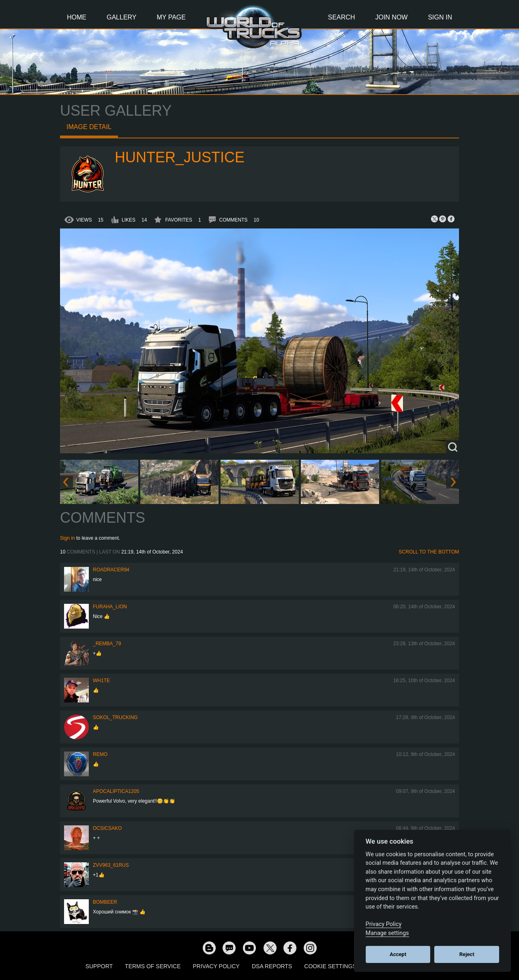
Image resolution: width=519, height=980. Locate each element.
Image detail (89, 127)
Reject (467, 954)
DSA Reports (272, 966)
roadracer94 (111, 570)
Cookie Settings (330, 966)
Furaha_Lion (110, 607)
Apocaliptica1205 (116, 791)
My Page (171, 17)
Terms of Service (153, 966)
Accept (398, 954)
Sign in (68, 538)
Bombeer (105, 902)
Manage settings (387, 933)
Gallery (122, 17)
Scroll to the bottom (429, 552)
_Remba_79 (107, 644)
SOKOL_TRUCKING (115, 717)
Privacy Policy (216, 966)
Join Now (391, 17)
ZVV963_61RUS (111, 865)
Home (77, 17)
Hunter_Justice (180, 157)
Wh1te (101, 681)
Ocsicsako (107, 828)
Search (342, 17)
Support (99, 966)
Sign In (440, 17)
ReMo (100, 754)
